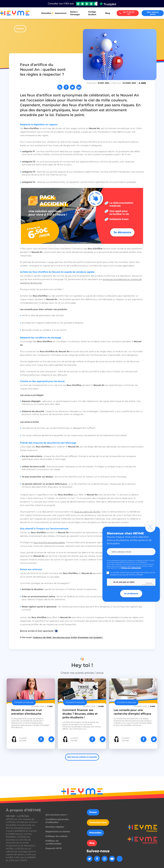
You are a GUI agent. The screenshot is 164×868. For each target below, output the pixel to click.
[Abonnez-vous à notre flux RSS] (60, 87)
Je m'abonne (131, 593)
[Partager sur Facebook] (66, 87)
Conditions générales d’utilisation (57, 821)
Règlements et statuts (58, 832)
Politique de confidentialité (53, 842)
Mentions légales (55, 827)
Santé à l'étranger (75, 13)
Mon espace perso (153, 13)
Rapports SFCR (54, 848)
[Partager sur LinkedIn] (79, 87)
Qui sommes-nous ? (56, 815)
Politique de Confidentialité (131, 568)
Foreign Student (92, 13)
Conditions (152, 585)
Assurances (61, 13)
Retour (21, 29)
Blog (108, 13)
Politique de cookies (57, 836)
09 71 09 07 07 (127, 13)
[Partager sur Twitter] (73, 87)
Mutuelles (46, 13)
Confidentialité (145, 585)
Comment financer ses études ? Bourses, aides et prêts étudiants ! (80, 714)
